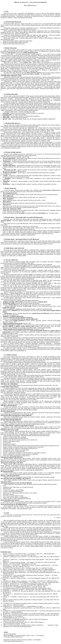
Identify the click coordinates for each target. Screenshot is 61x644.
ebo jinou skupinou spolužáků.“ (32, 89)
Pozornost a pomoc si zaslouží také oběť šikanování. (17, 532)
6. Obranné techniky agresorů (12, 152)
